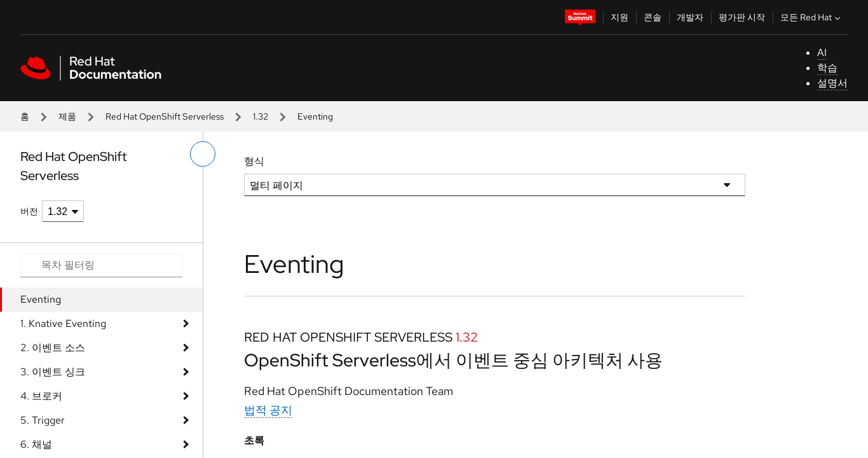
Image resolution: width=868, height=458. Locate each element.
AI (822, 52)
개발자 (690, 17)
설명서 (832, 83)
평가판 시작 (742, 17)
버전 (29, 211)
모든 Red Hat (812, 17)
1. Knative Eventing (63, 323)
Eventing (41, 299)
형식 (254, 161)
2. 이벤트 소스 (53, 348)
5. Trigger (43, 420)
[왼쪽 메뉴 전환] (203, 154)
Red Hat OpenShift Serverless (165, 116)
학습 (827, 68)
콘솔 (653, 17)
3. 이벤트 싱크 (53, 372)
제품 (67, 116)
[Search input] (101, 265)
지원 (620, 17)
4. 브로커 (41, 396)
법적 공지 (268, 410)
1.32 (261, 116)
